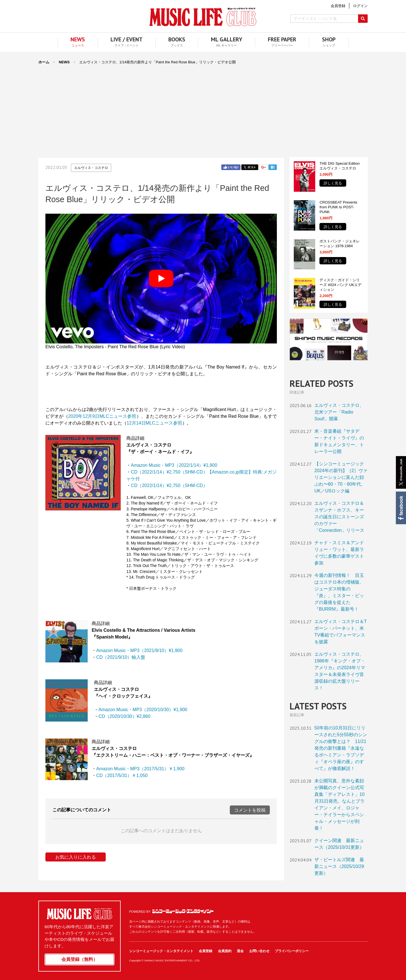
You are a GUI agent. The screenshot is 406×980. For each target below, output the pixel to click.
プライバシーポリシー (292, 951)
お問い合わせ (259, 951)
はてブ (273, 167)
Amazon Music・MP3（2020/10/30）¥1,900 (143, 710)
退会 (240, 951)
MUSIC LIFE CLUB (203, 17)
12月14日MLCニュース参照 (154, 423)
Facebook (401, 508)
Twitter (250, 167)
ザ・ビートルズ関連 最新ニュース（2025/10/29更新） (339, 866)
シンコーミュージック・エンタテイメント (183, 911)
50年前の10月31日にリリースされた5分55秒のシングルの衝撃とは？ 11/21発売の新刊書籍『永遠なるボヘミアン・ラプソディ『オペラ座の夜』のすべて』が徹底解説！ (341, 748)
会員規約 (225, 951)
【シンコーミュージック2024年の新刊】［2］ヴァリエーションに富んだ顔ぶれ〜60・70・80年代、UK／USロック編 (341, 477)
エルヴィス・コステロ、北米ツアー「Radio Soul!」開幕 (339, 412)
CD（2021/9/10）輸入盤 (121, 657)
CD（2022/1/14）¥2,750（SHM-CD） (169, 485)
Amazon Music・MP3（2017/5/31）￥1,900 (140, 769)
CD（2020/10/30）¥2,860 (124, 716)
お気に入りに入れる (76, 857)
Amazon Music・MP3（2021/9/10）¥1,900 (139, 650)
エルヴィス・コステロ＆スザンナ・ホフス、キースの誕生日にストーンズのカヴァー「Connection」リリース (339, 517)
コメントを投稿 (250, 810)
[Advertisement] (203, 108)
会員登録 (206, 951)
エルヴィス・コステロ (91, 168)
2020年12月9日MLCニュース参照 (102, 416)
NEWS (64, 62)
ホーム (44, 62)
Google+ (263, 167)
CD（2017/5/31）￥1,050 (122, 775)
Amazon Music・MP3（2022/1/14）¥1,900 (174, 465)
